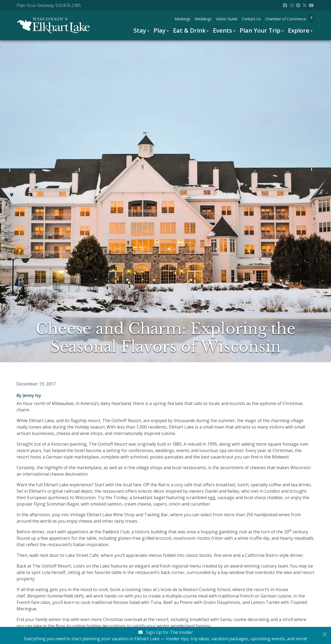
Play (160, 30)
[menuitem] (141, 30)
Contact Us (251, 19)
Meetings (182, 19)
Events (223, 30)
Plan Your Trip (260, 30)
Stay (140, 30)
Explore (299, 30)
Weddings (203, 19)
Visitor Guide (227, 19)
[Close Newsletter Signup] (325, 634)
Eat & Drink (189, 30)
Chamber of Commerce (286, 19)
